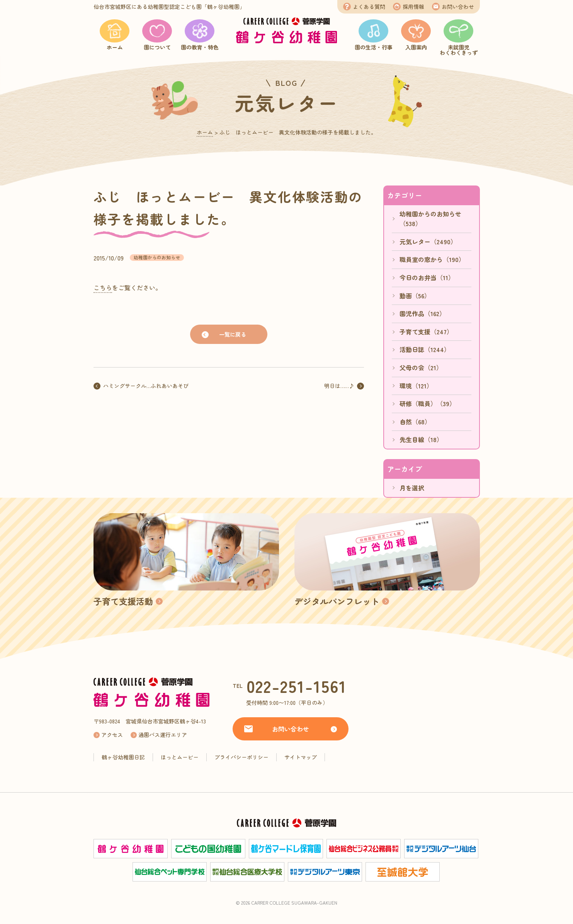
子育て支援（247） (426, 332)
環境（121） (416, 386)
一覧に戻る (233, 334)
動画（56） (415, 296)
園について (157, 47)
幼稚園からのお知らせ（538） (430, 219)
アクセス (112, 735)
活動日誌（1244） (425, 349)
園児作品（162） (423, 313)
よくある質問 (369, 7)
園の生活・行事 (374, 47)
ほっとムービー (180, 757)
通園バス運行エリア (163, 735)
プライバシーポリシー (241, 757)
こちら (103, 288)
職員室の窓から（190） (432, 259)
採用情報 (413, 7)
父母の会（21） (421, 368)
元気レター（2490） (428, 242)
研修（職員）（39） (428, 403)
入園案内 (416, 47)
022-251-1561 (297, 686)
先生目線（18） (421, 439)
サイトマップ (301, 757)
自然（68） (415, 422)
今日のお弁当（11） (427, 277)
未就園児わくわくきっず (459, 50)
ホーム (115, 47)
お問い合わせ (458, 7)
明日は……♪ (339, 386)
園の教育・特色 (200, 47)
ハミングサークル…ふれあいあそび (146, 386)
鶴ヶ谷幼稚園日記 (123, 757)
